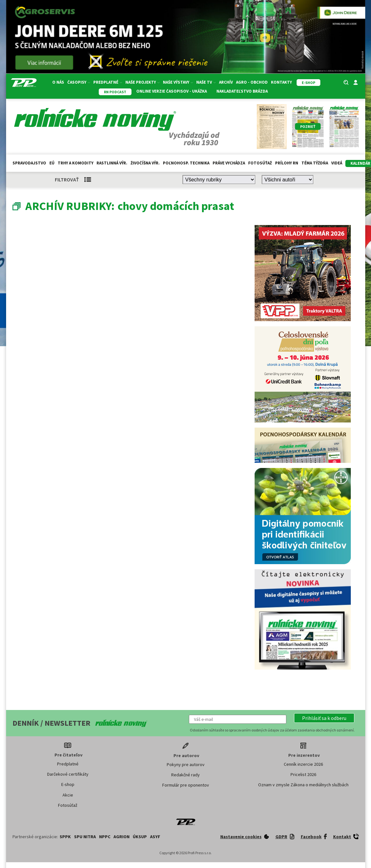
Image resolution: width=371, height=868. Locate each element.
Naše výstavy (178, 82)
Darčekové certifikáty (68, 774)
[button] (324, 718)
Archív (226, 82)
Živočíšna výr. (145, 163)
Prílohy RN (287, 163)
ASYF (155, 837)
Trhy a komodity (76, 163)
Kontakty (281, 82)
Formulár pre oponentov (186, 785)
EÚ (52, 163)
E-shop (68, 784)
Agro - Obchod (252, 82)
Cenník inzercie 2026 (303, 764)
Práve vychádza (229, 163)
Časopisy (79, 82)
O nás (58, 82)
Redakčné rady (185, 775)
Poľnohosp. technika (186, 163)
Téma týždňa (315, 163)
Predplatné (108, 82)
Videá (337, 163)
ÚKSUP (140, 837)
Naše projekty (143, 82)
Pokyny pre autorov (186, 764)
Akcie (68, 795)
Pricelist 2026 (303, 774)
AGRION (122, 837)
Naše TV (206, 82)
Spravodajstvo (29, 163)
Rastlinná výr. (112, 163)
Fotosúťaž (260, 163)
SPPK (65, 837)
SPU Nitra (85, 837)
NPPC (105, 837)
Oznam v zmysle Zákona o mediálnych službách (303, 785)
